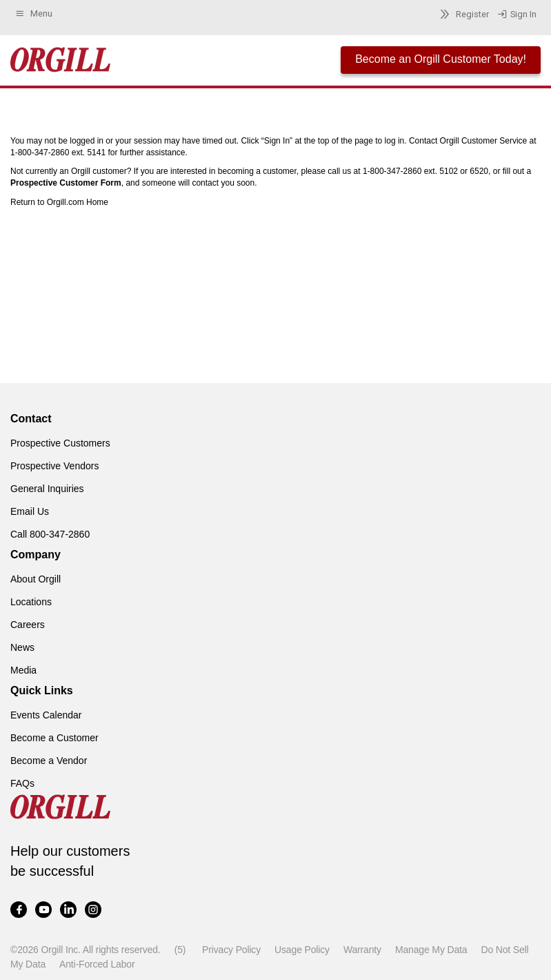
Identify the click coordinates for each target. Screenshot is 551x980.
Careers (28, 625)
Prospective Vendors (54, 466)
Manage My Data (431, 950)
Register (462, 14)
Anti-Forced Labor (97, 964)
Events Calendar (46, 715)
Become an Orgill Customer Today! (441, 59)
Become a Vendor (49, 761)
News (22, 647)
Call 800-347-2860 (50, 534)
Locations (31, 602)
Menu (33, 14)
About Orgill (36, 579)
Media (23, 670)
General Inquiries (47, 489)
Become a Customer (54, 738)
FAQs (22, 783)
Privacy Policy (231, 950)
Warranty (362, 950)
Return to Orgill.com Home (59, 202)
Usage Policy (302, 950)
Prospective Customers (60, 443)
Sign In (517, 14)
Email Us (30, 511)
